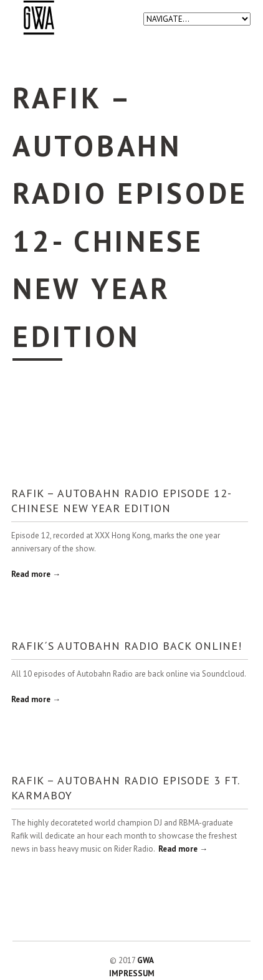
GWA (146, 960)
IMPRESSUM (132, 973)
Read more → (36, 574)
